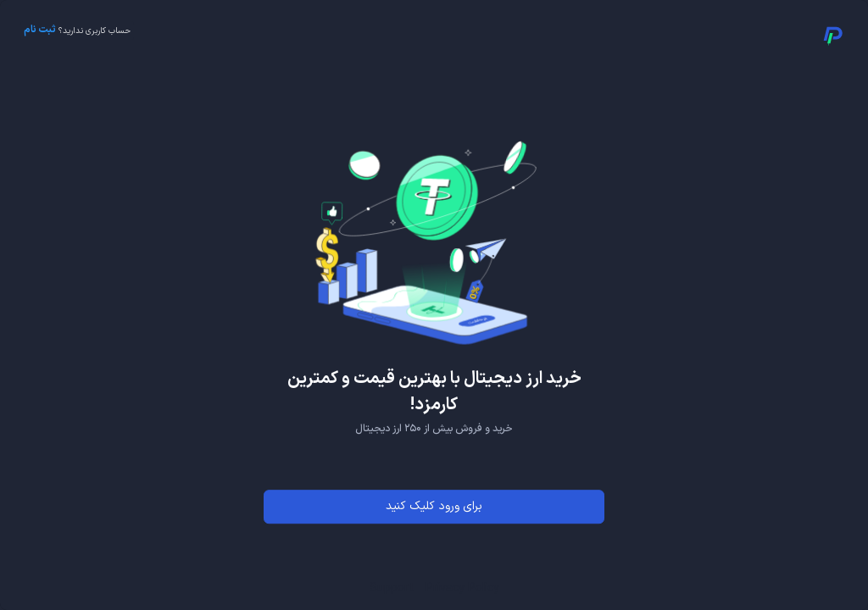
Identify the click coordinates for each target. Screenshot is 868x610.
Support (392, 588)
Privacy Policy (462, 588)
